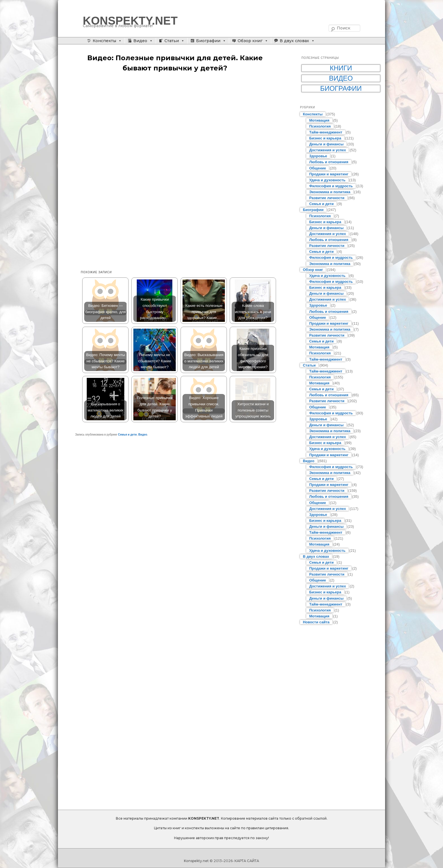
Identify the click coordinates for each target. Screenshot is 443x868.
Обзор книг (250, 41)
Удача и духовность (327, 180)
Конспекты (104, 41)
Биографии (208, 41)
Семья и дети (127, 435)
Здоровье (318, 156)
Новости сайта (316, 622)
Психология (320, 126)
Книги (341, 68)
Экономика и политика (330, 192)
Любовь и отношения (329, 162)
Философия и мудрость (331, 186)
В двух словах (294, 41)
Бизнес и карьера (325, 138)
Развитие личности (327, 198)
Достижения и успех (327, 150)
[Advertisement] (181, 121)
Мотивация (319, 120)
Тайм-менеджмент (326, 132)
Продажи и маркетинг (329, 174)
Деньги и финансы (326, 144)
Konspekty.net (196, 861)
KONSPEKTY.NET (130, 21)
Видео (140, 41)
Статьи (172, 41)
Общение (317, 168)
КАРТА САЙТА (247, 861)
